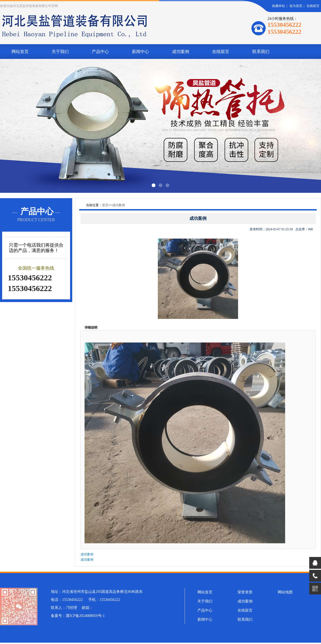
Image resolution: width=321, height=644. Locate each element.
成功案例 (181, 52)
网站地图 (285, 592)
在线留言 (313, 6)
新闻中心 (140, 52)
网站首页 (20, 52)
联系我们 (261, 52)
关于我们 (60, 52)
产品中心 (100, 52)
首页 (105, 205)
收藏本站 (278, 6)
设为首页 (296, 6)
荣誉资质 (245, 592)
